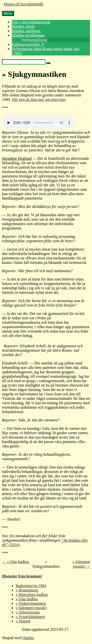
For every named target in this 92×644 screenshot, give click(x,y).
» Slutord (23, 621)
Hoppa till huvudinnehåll (24, 4)
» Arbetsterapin (28, 612)
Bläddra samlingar (26, 31)
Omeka (28, 638)
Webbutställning (34, 40)
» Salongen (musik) (31, 608)
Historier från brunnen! (22, 576)
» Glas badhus (27, 599)
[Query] (24, 62)
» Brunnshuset (27, 590)
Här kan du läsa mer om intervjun (39, 100)
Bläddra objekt (23, 26)
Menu (8, 13)
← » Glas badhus (16, 562)
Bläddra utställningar (28, 35)
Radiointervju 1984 (31, 586)
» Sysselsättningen (30, 617)
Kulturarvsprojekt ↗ (28, 44)
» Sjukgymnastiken (31, 603)
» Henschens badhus (32, 595)
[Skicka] (48, 63)
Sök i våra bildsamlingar (31, 22)
